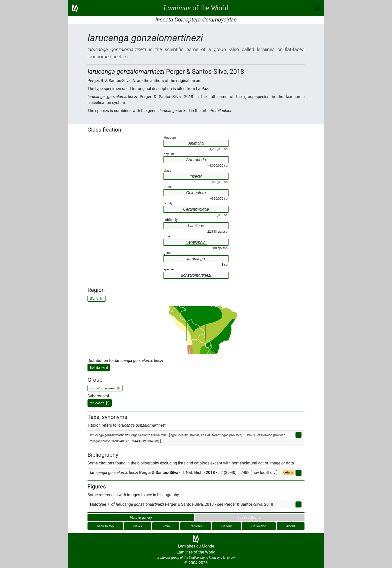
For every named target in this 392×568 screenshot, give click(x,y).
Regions (196, 526)
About (291, 526)
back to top (105, 526)
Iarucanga (196, 259)
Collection (259, 526)
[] (100, 403)
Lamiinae (196, 226)
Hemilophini (196, 242)
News (137, 526)
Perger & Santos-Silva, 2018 (149, 435)
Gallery (226, 526)
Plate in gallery (141, 517)
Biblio (166, 526)
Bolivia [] (99, 367)
